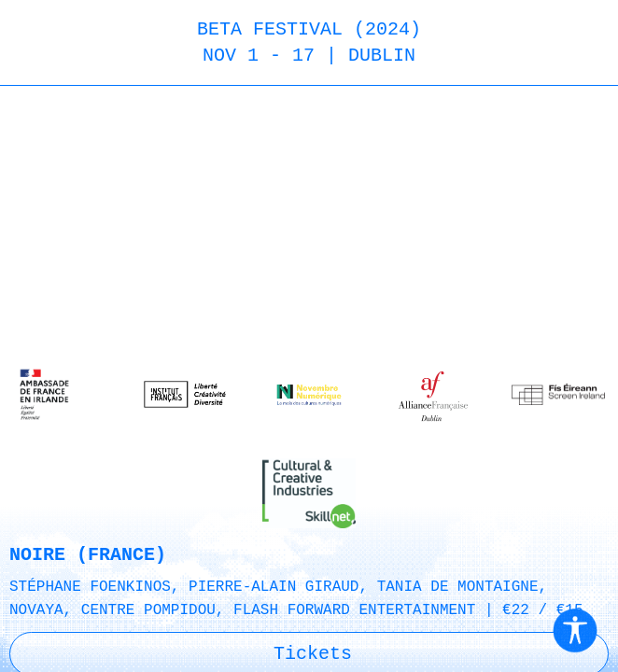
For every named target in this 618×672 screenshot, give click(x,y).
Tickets (313, 658)
